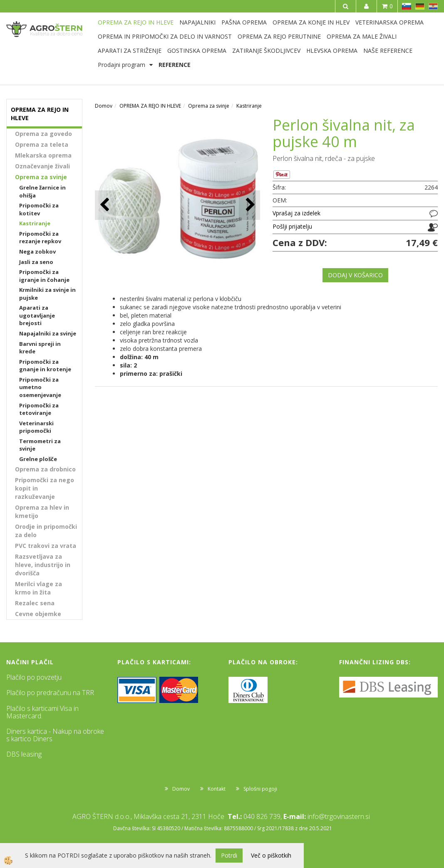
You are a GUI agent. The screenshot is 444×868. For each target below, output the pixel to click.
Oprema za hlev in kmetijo (42, 512)
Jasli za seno (36, 262)
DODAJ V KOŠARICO (355, 275)
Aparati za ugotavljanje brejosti (37, 315)
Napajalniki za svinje (48, 333)
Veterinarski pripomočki (36, 427)
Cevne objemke (38, 614)
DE (420, 6)
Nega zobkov (37, 252)
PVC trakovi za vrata (46, 546)
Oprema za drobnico (45, 469)
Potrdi (229, 855)
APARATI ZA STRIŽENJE (130, 51)
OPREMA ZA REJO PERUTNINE (279, 36)
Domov (104, 106)
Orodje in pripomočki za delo (46, 531)
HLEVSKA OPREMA (332, 51)
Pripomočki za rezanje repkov (40, 238)
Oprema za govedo (43, 134)
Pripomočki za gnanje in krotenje (45, 366)
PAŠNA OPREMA (244, 22)
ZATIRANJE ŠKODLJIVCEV (266, 51)
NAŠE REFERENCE (388, 51)
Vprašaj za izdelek (296, 213)
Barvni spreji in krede (40, 348)
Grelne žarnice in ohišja (42, 191)
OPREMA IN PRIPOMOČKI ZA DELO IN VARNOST (165, 36)
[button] (249, 205)
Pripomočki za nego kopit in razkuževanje (45, 488)
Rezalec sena (35, 603)
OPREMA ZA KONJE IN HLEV (311, 22)
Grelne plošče (38, 459)
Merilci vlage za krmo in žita (38, 588)
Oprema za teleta (42, 144)
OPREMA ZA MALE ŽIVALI (362, 36)
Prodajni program (122, 65)
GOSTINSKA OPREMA (197, 51)
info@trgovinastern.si (339, 816)
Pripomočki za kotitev (39, 209)
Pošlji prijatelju (292, 226)
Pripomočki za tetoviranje (39, 409)
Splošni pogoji (260, 789)
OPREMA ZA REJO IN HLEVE (136, 22)
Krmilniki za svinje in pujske (47, 294)
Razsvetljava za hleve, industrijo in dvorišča (43, 565)
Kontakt (217, 789)
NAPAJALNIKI (197, 22)
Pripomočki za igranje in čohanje (44, 276)
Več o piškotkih (271, 855)
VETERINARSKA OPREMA (389, 22)
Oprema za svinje (41, 177)
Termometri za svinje (40, 445)
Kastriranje (35, 223)
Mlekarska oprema (43, 155)
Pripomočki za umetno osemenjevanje (40, 387)
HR (433, 6)
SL (407, 6)
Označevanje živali (42, 166)
